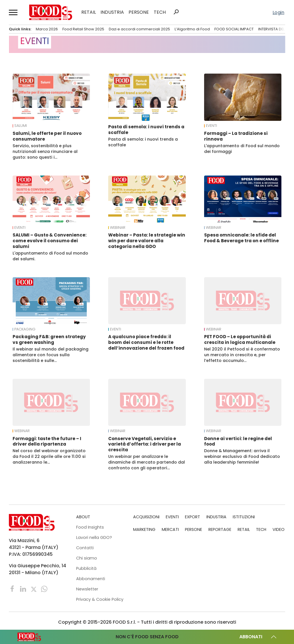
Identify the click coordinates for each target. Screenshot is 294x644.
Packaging (25, 329)
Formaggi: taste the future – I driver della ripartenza (47, 441)
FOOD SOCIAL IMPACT (234, 29)
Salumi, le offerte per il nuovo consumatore (47, 136)
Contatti (85, 548)
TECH (160, 12)
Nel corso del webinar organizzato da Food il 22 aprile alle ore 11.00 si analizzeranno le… (49, 456)
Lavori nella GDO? (94, 537)
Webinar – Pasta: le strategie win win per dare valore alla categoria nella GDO (147, 241)
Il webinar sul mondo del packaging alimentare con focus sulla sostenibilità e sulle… (51, 355)
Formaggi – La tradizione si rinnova (236, 136)
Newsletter (87, 589)
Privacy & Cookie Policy (100, 599)
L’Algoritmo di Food (192, 29)
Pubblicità (86, 568)
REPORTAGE (220, 529)
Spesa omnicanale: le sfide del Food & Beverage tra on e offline (241, 238)
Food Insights (90, 527)
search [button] (176, 12)
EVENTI (211, 126)
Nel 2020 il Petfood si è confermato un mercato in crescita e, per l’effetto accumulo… (242, 355)
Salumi (21, 126)
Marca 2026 (47, 29)
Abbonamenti (91, 579)
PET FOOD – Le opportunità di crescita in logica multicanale (240, 339)
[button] (13, 12)
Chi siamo (87, 558)
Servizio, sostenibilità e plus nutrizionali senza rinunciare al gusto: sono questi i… (45, 151)
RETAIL (89, 12)
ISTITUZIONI (244, 517)
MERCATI (170, 529)
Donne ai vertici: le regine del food (238, 441)
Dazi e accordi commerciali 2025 (139, 29)
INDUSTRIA (112, 12)
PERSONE (139, 12)
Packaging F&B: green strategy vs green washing (49, 339)
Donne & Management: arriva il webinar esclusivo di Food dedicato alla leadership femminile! (242, 456)
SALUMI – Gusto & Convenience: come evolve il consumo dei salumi (50, 241)
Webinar (118, 228)
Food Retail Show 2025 (83, 29)
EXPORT (193, 517)
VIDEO (279, 529)
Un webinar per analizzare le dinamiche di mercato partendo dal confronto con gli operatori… (147, 462)
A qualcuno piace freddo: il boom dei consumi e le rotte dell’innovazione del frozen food (146, 342)
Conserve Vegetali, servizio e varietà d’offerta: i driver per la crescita (145, 444)
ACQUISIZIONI (146, 517)
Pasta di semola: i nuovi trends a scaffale (146, 130)
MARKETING (144, 529)
